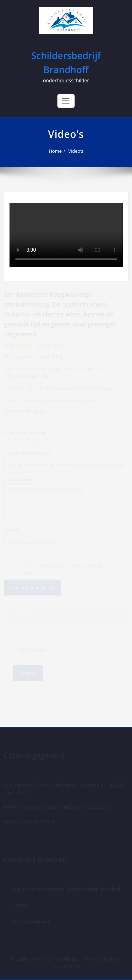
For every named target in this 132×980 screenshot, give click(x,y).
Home (55, 151)
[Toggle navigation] (66, 101)
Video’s (76, 151)
